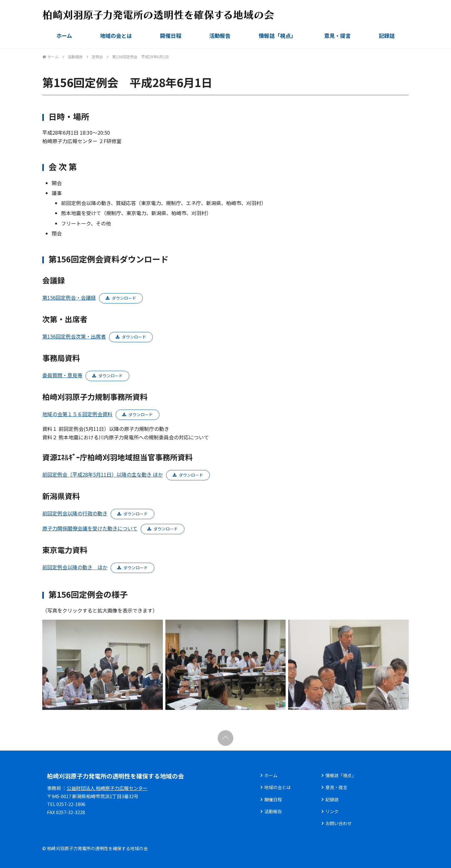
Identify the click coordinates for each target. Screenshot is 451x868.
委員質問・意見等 (62, 375)
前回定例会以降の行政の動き (75, 513)
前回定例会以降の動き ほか (75, 567)
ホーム (64, 36)
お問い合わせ (339, 823)
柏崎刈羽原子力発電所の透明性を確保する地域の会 (115, 776)
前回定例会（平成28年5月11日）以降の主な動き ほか (103, 474)
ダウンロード (124, 298)
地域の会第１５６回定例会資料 (77, 414)
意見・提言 (337, 36)
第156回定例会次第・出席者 (74, 336)
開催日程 (171, 36)
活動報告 (220, 36)
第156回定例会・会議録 (69, 297)
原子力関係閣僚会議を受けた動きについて (90, 528)
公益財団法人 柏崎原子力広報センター (107, 788)
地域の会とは (116, 36)
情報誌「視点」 (277, 36)
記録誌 (387, 36)
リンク (332, 811)
